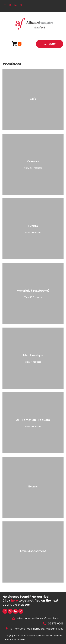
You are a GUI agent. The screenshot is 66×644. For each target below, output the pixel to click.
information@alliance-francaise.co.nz (40, 618)
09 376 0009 (56, 623)
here (14, 601)
